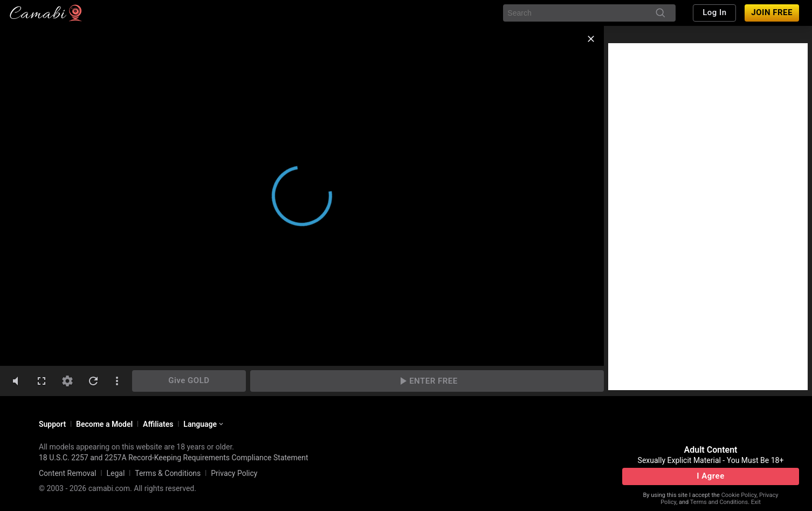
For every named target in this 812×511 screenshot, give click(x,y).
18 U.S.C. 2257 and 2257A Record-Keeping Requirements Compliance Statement (174, 458)
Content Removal (68, 473)
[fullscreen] (42, 381)
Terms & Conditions (168, 473)
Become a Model (104, 424)
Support (52, 424)
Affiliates (158, 424)
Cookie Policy (739, 495)
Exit (756, 502)
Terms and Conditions (719, 502)
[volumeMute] (16, 381)
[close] (591, 39)
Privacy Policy (234, 473)
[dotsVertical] (117, 381)
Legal (115, 473)
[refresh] (93, 381)
